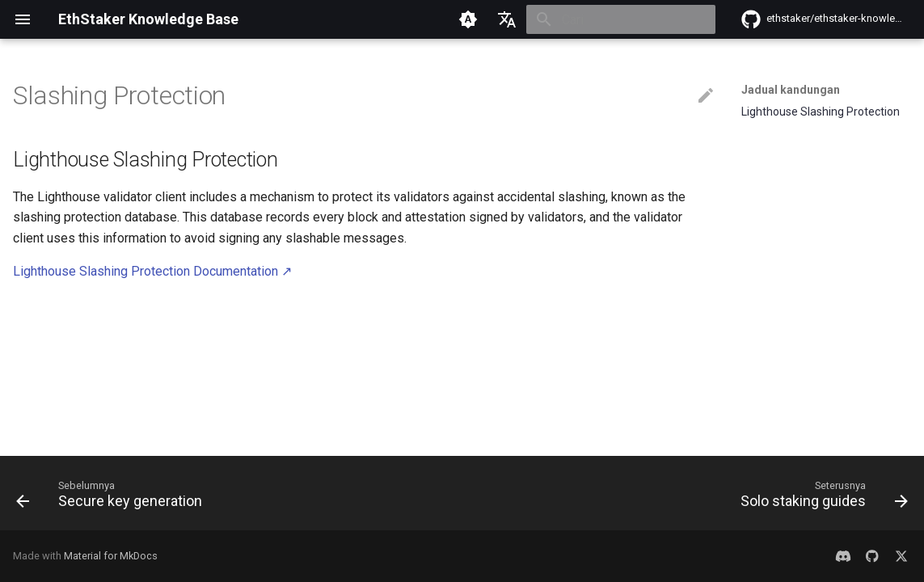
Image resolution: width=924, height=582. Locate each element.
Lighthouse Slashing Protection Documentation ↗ (152, 271)
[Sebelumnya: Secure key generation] (113, 498)
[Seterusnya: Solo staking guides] (820, 498)
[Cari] (621, 19)
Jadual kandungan (791, 90)
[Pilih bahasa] (507, 19)
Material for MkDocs (111, 556)
